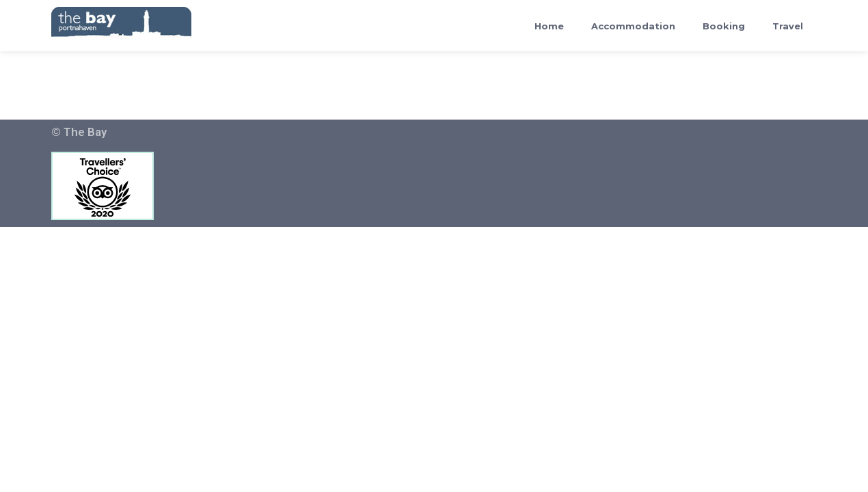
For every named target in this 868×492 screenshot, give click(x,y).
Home (549, 26)
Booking (724, 26)
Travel (788, 26)
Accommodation (633, 26)
